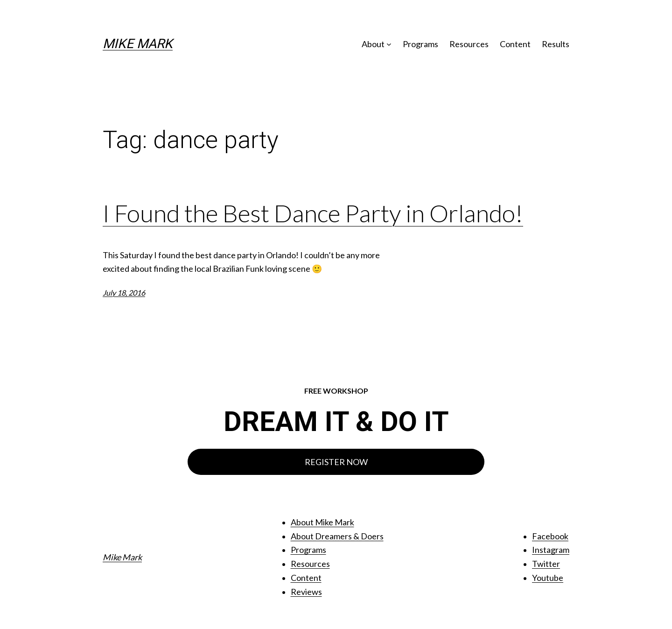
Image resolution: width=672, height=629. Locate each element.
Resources (310, 564)
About (373, 44)
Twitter (546, 564)
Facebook (550, 536)
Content (306, 578)
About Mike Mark (322, 522)
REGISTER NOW (336, 462)
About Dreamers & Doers (337, 536)
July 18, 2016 (124, 293)
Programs (308, 550)
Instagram (551, 550)
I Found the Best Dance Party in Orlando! (313, 213)
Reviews (306, 592)
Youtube (548, 578)
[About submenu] (389, 44)
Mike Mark (138, 44)
